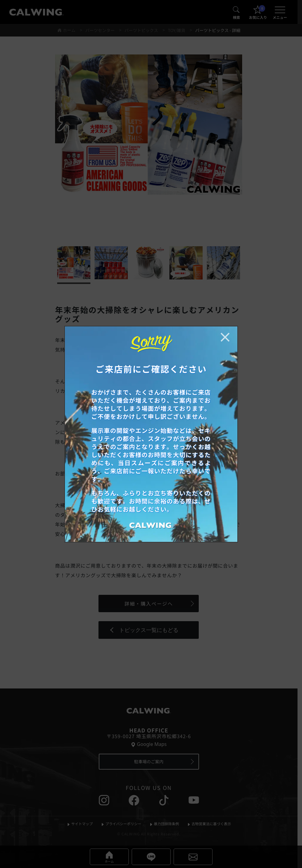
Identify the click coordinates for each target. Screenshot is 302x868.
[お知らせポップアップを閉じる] (225, 337)
